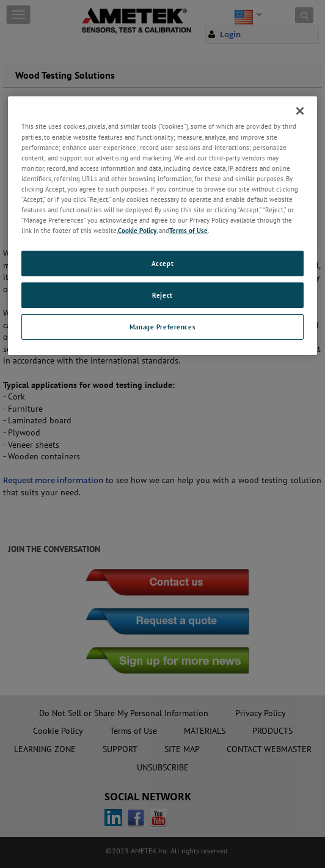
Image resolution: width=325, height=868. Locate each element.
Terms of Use (188, 230)
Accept (162, 263)
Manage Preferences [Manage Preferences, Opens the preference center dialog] (162, 327)
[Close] (300, 111)
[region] (162, 225)
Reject (162, 295)
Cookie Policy (137, 230)
